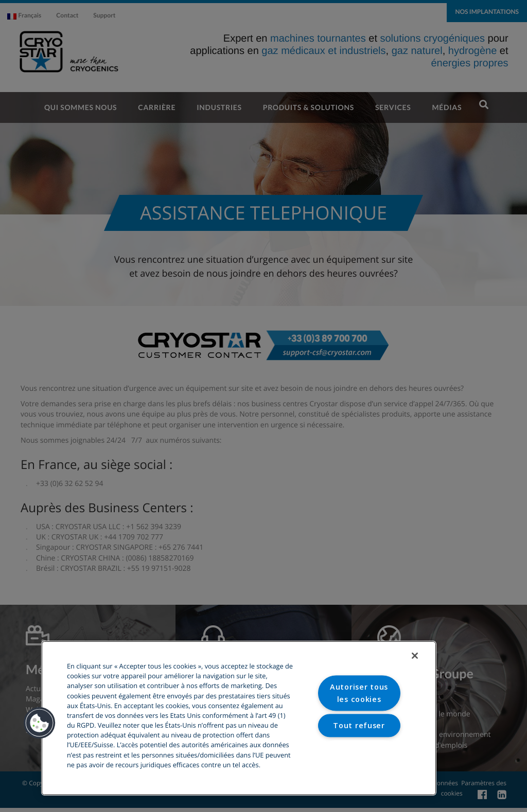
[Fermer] (415, 656)
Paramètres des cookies (359, 757)
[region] (239, 718)
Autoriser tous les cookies (359, 693)
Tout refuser (359, 725)
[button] (40, 723)
